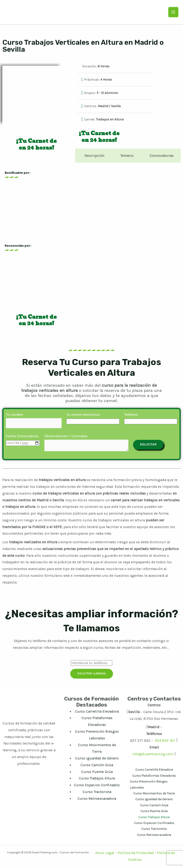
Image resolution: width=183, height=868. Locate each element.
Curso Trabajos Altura (97, 779)
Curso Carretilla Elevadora (97, 712)
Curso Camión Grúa (97, 765)
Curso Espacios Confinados (97, 786)
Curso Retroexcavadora (97, 799)
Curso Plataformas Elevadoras (154, 776)
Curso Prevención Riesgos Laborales (149, 785)
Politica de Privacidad (136, 854)
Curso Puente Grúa (97, 772)
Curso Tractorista (97, 792)
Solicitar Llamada (92, 674)
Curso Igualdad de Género (97, 759)
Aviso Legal (105, 854)
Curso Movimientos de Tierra (154, 794)
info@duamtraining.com (153, 755)
